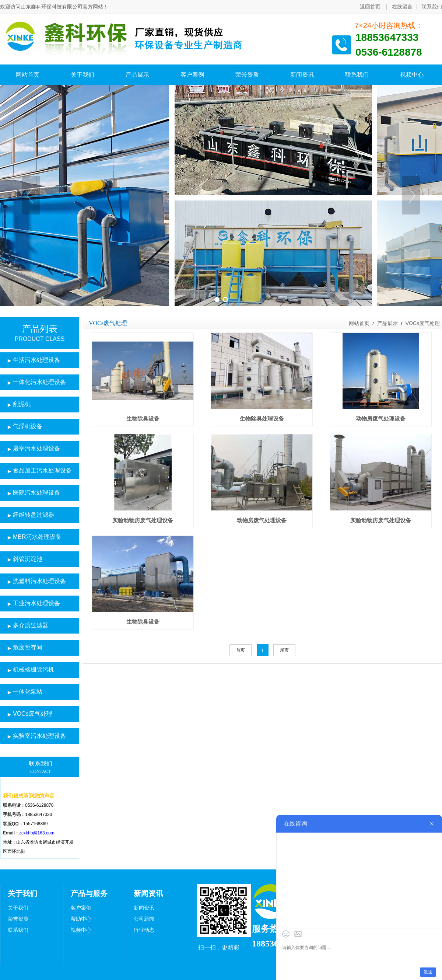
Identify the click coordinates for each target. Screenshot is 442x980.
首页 (241, 650)
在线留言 (402, 7)
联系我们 (432, 7)
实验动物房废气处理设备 (143, 520)
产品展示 (387, 323)
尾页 (284, 650)
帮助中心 (81, 919)
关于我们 (18, 908)
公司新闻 (144, 919)
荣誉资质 (18, 919)
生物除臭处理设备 (262, 418)
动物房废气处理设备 (381, 418)
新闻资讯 (144, 908)
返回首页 (370, 7)
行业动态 (144, 930)
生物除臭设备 (143, 418)
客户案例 (81, 908)
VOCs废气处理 (422, 323)
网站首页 (359, 323)
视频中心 (81, 930)
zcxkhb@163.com (37, 833)
